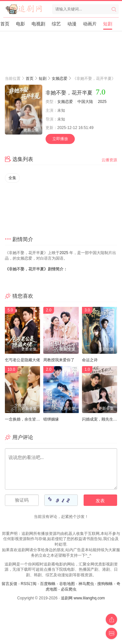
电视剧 (38, 24)
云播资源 (109, 160)
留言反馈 (9, 584)
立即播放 (60, 139)
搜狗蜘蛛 (105, 584)
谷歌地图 (67, 584)
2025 (102, 102)
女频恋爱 (60, 79)
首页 (5, 24)
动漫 (72, 24)
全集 (12, 178)
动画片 (90, 24)
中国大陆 (85, 102)
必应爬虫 (69, 589)
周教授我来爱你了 (59, 360)
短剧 (108, 24)
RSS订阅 (29, 584)
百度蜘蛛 (48, 584)
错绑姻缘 (51, 419)
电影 (20, 24)
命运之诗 (90, 360)
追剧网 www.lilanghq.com (83, 598)
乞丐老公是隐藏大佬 (22, 360)
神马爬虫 (86, 584)
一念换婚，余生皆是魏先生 (28, 419)
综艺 (56, 24)
